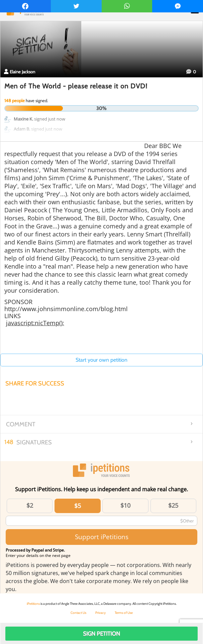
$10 (125, 505)
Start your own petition (101, 360)
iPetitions (33, 604)
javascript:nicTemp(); (35, 323)
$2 (30, 505)
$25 (173, 505)
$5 (78, 506)
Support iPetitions (102, 537)
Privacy (100, 613)
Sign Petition (101, 634)
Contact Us (78, 613)
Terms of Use (124, 613)
